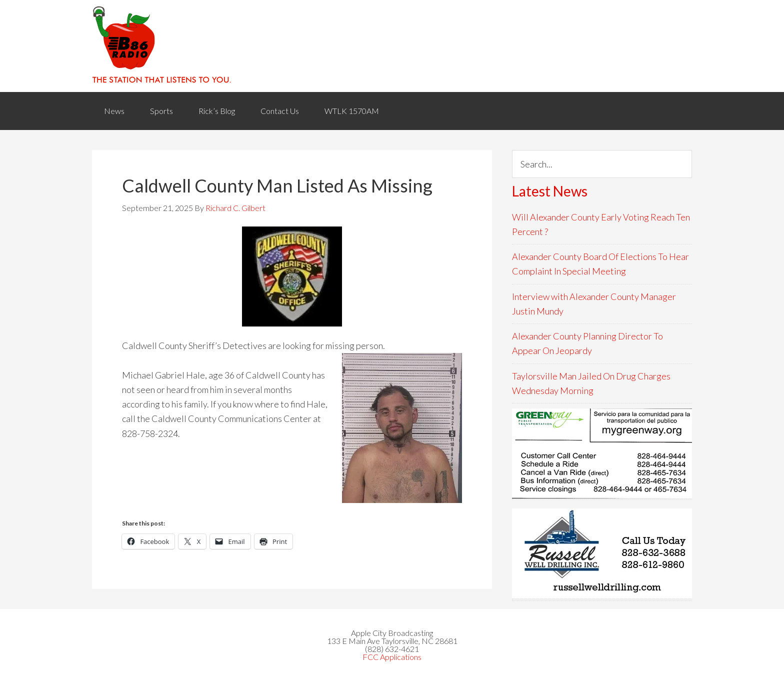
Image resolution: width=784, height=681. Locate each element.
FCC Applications (392, 657)
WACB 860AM (392, 46)
